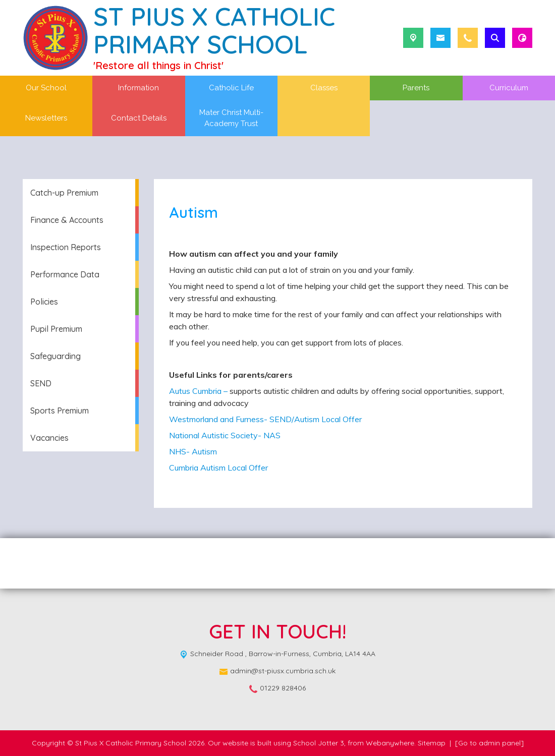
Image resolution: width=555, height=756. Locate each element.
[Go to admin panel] (489, 743)
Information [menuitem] (138, 88)
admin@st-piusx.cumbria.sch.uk (283, 671)
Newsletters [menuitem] (46, 118)
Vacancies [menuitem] (49, 438)
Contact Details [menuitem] (139, 118)
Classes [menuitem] (324, 88)
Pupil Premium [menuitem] (56, 329)
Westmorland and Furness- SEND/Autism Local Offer (265, 419)
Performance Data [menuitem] (65, 274)
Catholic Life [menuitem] (231, 88)
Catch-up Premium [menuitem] (64, 193)
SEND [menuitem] (41, 383)
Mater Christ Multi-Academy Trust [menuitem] (231, 118)
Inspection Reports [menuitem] (66, 247)
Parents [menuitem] (416, 88)
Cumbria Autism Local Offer (218, 468)
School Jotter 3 (319, 743)
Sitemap (432, 743)
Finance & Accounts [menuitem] (67, 220)
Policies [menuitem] (44, 302)
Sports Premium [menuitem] (60, 411)
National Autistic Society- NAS (225, 435)
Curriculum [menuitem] (509, 88)
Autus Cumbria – (198, 391)
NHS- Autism (193, 451)
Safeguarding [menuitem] (55, 356)
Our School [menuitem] (46, 88)
